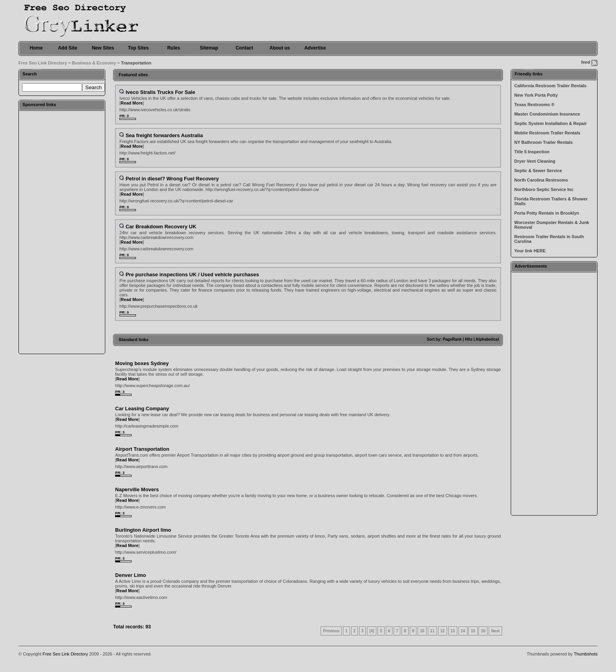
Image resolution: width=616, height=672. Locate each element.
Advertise (315, 48)
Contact (245, 48)
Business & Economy (94, 63)
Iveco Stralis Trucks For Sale (160, 92)
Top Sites (138, 48)
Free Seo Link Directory (43, 63)
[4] (372, 631)
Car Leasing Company (142, 409)
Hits (469, 339)
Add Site (68, 48)
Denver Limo (131, 575)
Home (36, 48)
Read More (132, 103)
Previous (331, 631)
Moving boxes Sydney (142, 363)
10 (422, 631)
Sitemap (209, 48)
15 (473, 631)
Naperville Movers (137, 489)
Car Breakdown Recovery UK (161, 227)
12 (443, 631)
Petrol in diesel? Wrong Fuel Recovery (172, 179)
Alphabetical (487, 339)
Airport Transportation (142, 449)
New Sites (103, 48)
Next (495, 631)
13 (453, 631)
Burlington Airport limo (143, 530)
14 (463, 631)
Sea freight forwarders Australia (164, 135)
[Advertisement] (62, 232)
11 (432, 631)
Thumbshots (586, 654)
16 (483, 631)
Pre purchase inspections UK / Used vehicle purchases (192, 274)
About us (280, 48)
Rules (174, 48)
